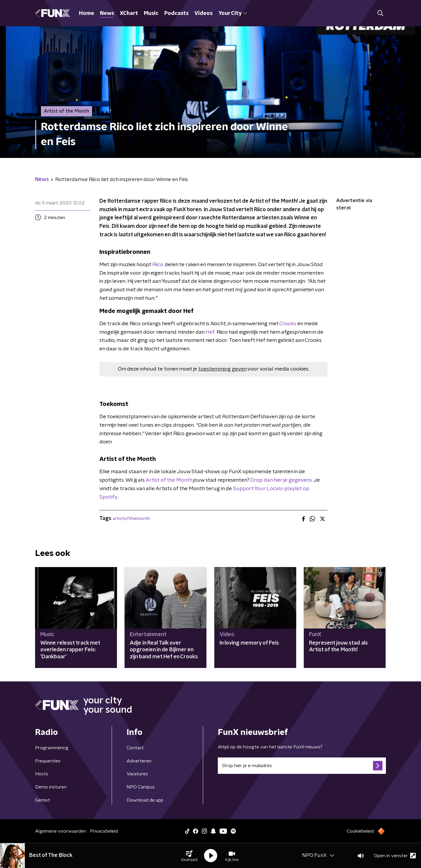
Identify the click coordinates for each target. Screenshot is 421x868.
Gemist (43, 800)
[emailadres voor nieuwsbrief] (302, 766)
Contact (135, 748)
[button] (189, 856)
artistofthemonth (131, 519)
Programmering (52, 748)
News (107, 13)
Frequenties (48, 761)
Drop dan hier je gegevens (281, 480)
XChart (129, 13)
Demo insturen (51, 787)
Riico (158, 265)
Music (151, 13)
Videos (203, 13)
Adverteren (139, 761)
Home (87, 13)
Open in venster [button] (395, 856)
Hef (210, 332)
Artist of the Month (169, 480)
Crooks (288, 324)
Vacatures (137, 774)
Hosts (42, 774)
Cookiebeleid (360, 831)
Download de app (145, 800)
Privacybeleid (104, 831)
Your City (233, 13)
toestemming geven (222, 369)
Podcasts (176, 13)
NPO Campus (141, 787)
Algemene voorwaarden (61, 831)
